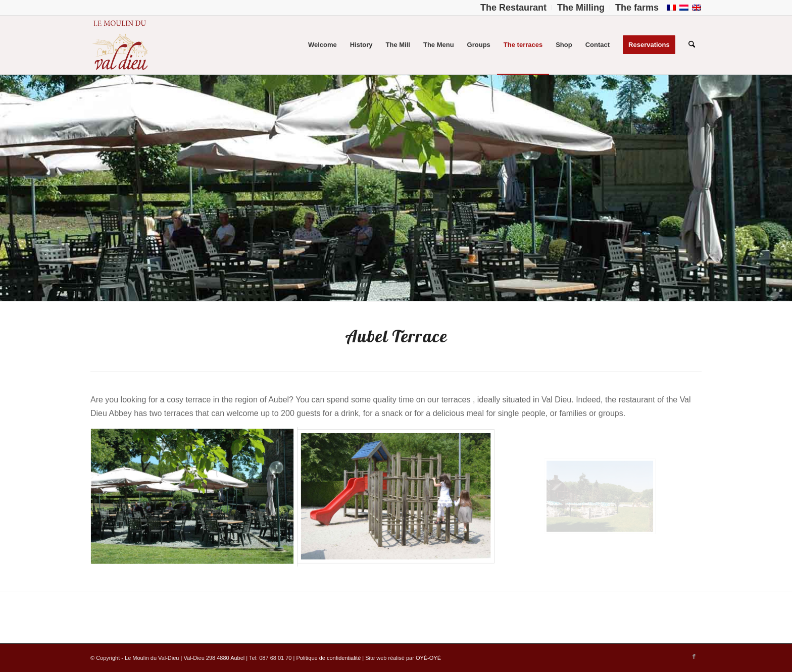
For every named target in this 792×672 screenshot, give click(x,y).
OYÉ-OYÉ (428, 658)
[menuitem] (514, 8)
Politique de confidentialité (328, 658)
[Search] (692, 45)
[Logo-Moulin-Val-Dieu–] (120, 45)
